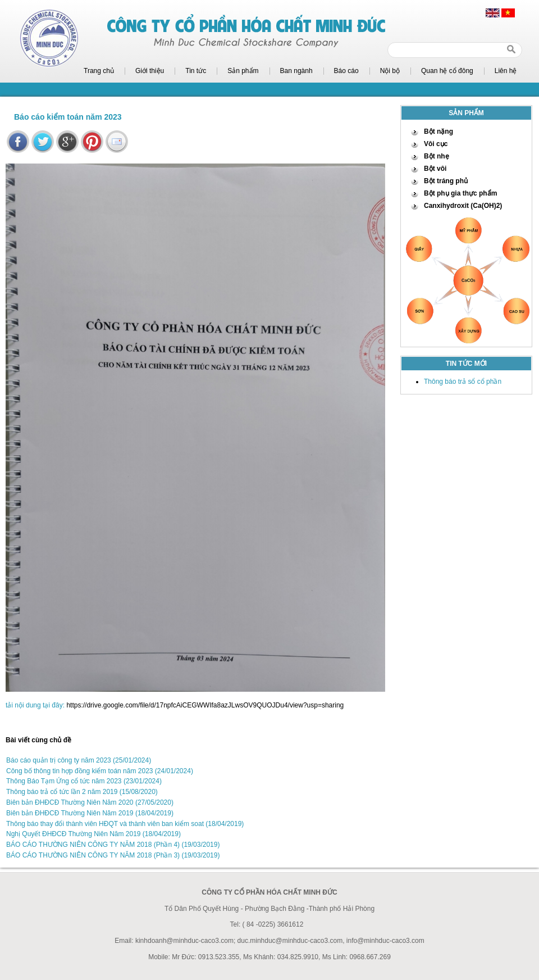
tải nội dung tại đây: (35, 705)
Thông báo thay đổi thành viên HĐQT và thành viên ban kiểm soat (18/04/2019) (125, 824)
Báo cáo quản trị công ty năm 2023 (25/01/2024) (79, 760)
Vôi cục (436, 144)
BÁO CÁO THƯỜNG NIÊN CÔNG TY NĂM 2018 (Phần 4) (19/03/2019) (113, 845)
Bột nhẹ (437, 156)
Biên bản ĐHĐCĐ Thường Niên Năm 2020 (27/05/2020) (90, 802)
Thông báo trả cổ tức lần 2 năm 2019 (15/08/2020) (82, 792)
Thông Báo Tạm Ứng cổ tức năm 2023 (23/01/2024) (84, 781)
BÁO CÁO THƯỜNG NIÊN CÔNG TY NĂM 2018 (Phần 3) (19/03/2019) (113, 855)
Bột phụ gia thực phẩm (460, 193)
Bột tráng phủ (446, 181)
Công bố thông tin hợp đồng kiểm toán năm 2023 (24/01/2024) (100, 771)
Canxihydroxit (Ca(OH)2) (463, 206)
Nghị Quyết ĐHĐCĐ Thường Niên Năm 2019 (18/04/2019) (93, 834)
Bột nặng (438, 131)
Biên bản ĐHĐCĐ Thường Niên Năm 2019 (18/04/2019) (90, 813)
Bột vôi (435, 169)
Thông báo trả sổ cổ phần (463, 382)
